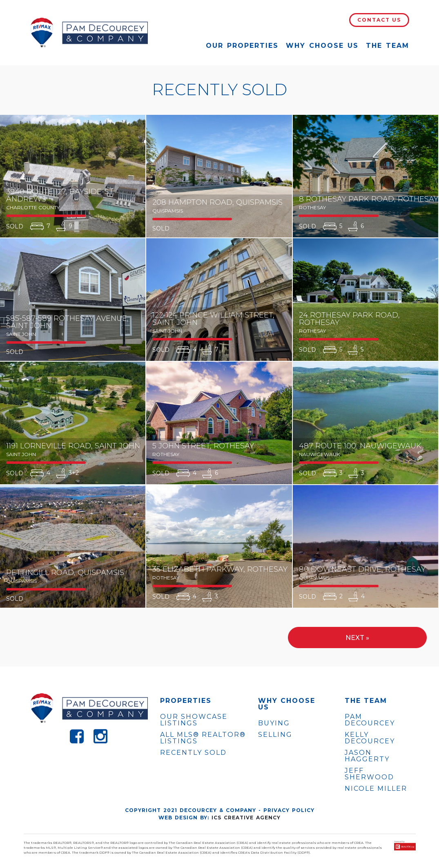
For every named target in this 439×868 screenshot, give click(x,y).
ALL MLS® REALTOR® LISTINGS (203, 738)
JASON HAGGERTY (367, 756)
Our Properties (242, 46)
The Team (388, 46)
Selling (275, 735)
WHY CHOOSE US (287, 704)
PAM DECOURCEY (370, 720)
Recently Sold (193, 753)
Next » (357, 638)
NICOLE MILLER (376, 789)
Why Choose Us (322, 46)
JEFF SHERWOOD (369, 774)
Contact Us (379, 20)
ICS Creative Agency (246, 818)
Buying (274, 723)
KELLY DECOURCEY (370, 738)
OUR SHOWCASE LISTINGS (194, 720)
